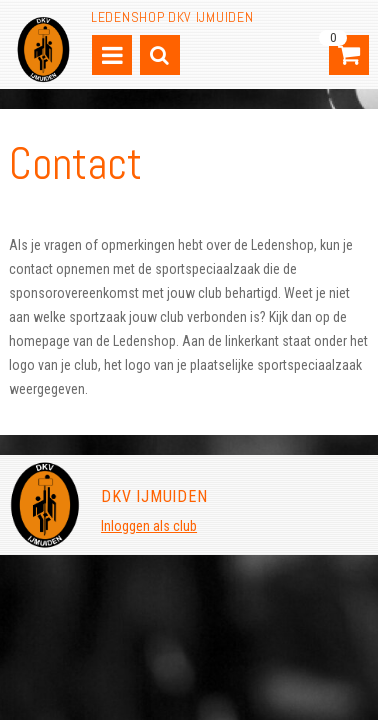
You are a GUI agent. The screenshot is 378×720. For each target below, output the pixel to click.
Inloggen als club (149, 526)
